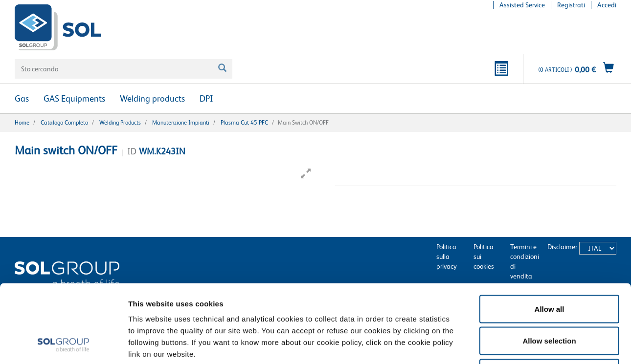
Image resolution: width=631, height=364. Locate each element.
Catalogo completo (64, 123)
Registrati (571, 5)
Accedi (607, 5)
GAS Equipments (74, 98)
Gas (22, 98)
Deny (550, 300)
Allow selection (549, 268)
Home (22, 123)
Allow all (550, 236)
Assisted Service (522, 5)
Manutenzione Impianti (181, 123)
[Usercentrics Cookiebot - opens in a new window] (63, 345)
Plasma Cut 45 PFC (244, 123)
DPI (206, 98)
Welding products (152, 98)
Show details (508, 345)
